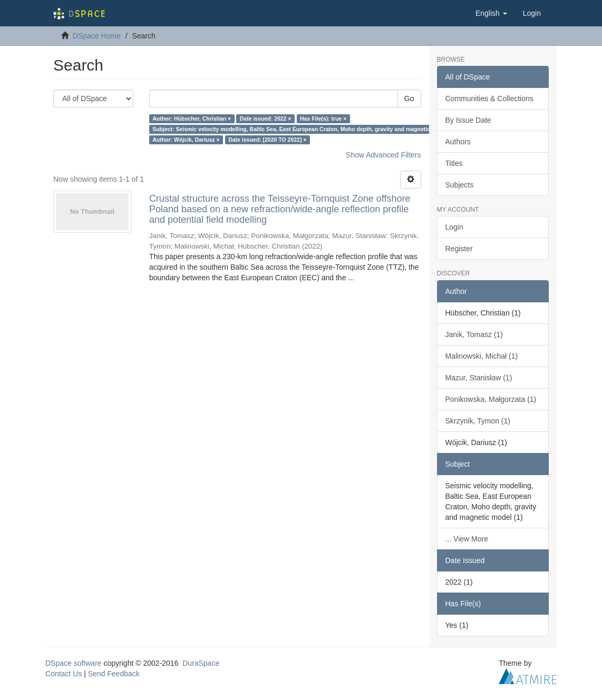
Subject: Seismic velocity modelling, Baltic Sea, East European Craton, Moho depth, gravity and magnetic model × (303, 129)
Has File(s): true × (323, 119)
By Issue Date (468, 120)
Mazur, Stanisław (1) (479, 378)
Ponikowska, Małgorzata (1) (491, 399)
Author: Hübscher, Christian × (192, 119)
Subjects (460, 185)
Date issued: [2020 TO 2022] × (267, 140)
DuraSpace (201, 663)
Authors (458, 142)
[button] (491, 13)
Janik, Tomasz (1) (474, 334)
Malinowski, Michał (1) (482, 356)
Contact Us (64, 674)
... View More (467, 539)
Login (454, 227)
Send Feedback (114, 674)
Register (459, 249)
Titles (454, 163)
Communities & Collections (489, 98)
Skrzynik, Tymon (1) (478, 421)
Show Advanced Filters (383, 155)
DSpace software (74, 663)
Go (409, 98)
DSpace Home (97, 36)
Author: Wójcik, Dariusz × (186, 140)
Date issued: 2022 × (266, 119)
